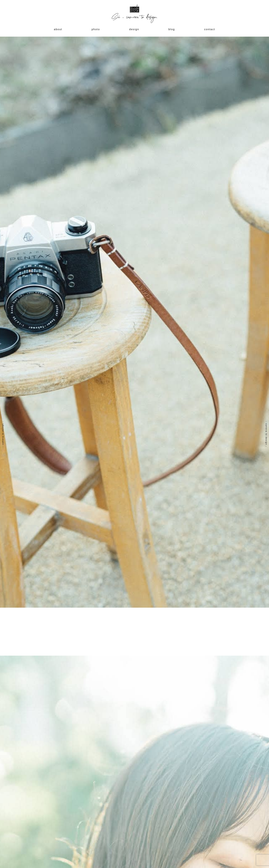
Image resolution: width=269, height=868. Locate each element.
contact (210, 29)
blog (172, 29)
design (134, 29)
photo (96, 29)
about (58, 29)
